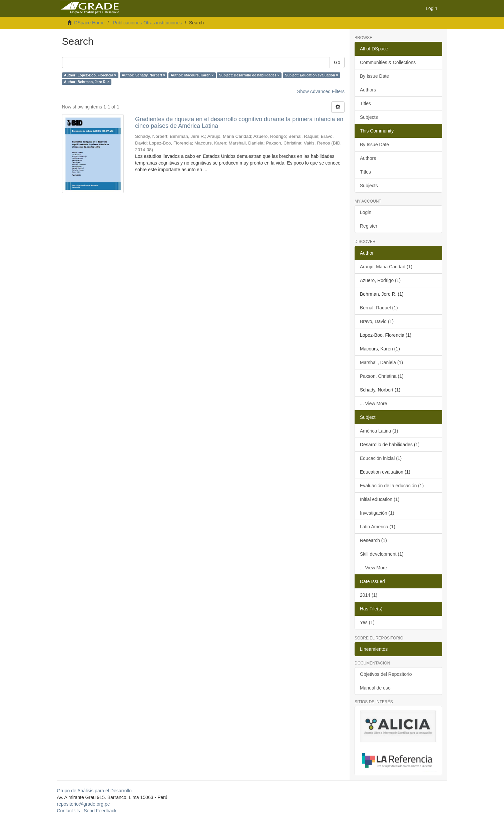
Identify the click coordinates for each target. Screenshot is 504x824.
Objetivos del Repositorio (386, 674)
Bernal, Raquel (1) (379, 308)
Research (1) (373, 540)
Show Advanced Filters (321, 91)
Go (337, 62)
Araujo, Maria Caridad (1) (386, 267)
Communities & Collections (388, 62)
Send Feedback (100, 811)
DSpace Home (89, 23)
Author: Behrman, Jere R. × (87, 82)
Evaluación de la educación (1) (392, 486)
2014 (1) (369, 595)
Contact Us (69, 811)
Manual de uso (375, 688)
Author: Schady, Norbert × (143, 75)
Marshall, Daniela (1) (381, 362)
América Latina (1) (379, 431)
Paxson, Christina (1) (382, 376)
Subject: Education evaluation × (311, 75)
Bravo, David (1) (377, 321)
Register (369, 226)
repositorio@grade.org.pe (84, 804)
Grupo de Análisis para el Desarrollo (94, 791)
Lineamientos (374, 649)
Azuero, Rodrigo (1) (380, 280)
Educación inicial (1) (381, 458)
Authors (368, 90)
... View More (373, 403)
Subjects (369, 117)
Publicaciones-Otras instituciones (147, 23)
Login (366, 212)
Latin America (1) (378, 527)
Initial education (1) (380, 499)
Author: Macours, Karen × (192, 75)
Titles (365, 103)
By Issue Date (374, 76)
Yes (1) (367, 622)
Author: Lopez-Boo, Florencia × (90, 75)
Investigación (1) (377, 513)
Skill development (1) (382, 554)
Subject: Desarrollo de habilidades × (249, 75)
